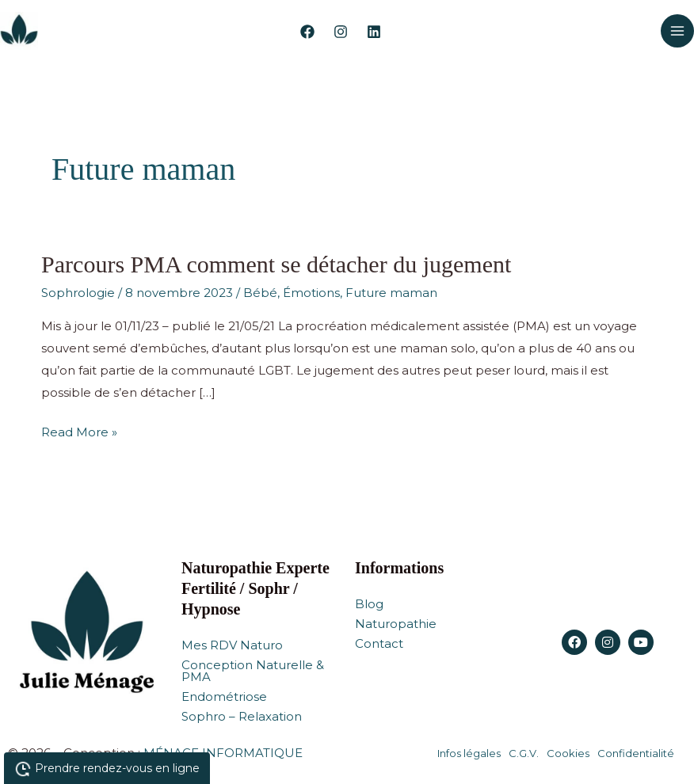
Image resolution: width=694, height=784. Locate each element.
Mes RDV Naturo (232, 645)
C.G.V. (524, 753)
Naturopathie (396, 624)
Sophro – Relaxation (242, 716)
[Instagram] (341, 32)
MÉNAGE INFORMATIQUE (223, 753)
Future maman (391, 293)
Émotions (311, 293)
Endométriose (224, 696)
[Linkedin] (374, 32)
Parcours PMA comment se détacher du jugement (276, 264)
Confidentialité (636, 753)
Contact (379, 643)
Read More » (79, 430)
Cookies (568, 753)
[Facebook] (307, 32)
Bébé (260, 293)
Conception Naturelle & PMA (253, 671)
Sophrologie (78, 293)
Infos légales (469, 753)
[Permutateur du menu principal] (678, 31)
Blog (369, 604)
